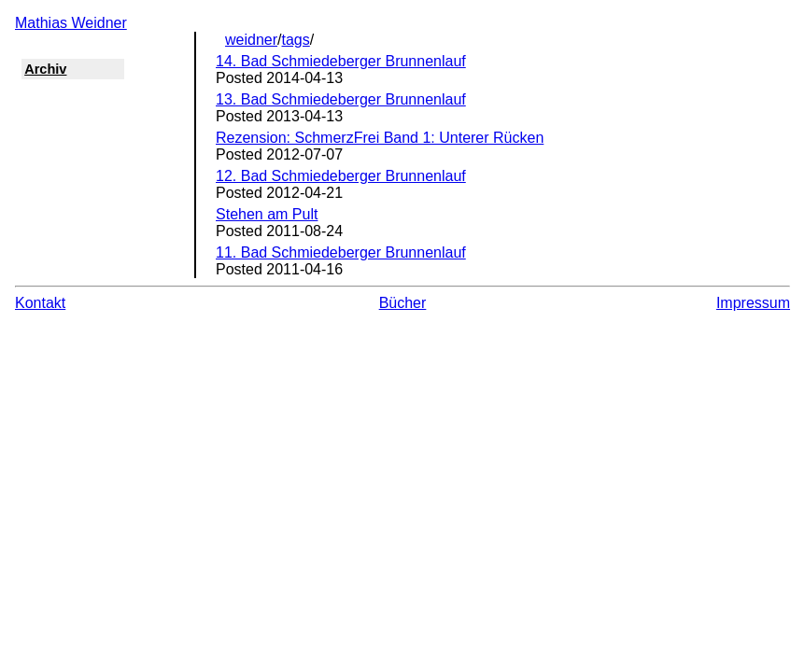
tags (296, 40)
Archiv (45, 69)
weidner (251, 40)
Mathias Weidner (71, 23)
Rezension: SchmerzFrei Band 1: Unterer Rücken (380, 138)
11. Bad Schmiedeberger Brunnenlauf (341, 252)
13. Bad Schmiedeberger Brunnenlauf (341, 99)
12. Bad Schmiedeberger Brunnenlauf (341, 176)
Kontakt (40, 303)
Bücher (403, 303)
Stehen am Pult (267, 214)
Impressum (753, 303)
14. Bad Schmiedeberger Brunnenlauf (341, 61)
